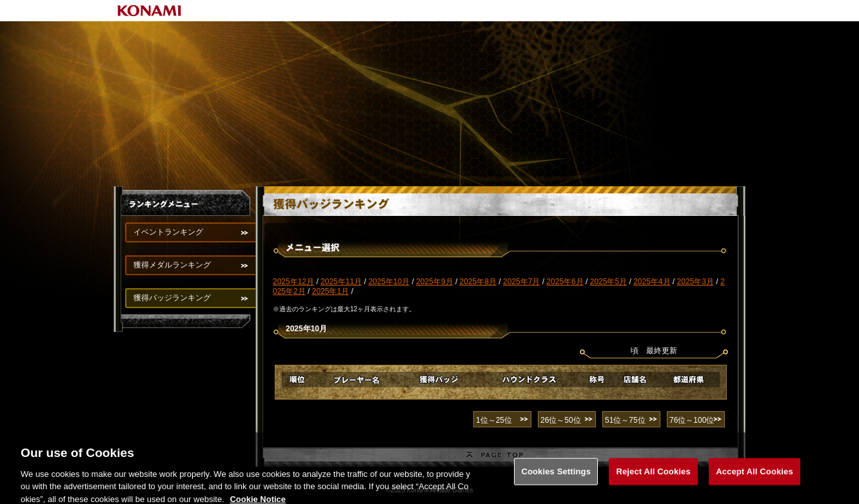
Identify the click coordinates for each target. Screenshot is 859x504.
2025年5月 (608, 282)
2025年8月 (478, 282)
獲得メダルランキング (172, 265)
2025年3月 (696, 282)
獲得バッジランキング (172, 298)
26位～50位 (561, 420)
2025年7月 (521, 282)
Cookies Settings (556, 476)
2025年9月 (434, 282)
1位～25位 (494, 420)
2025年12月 (293, 282)
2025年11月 (341, 282)
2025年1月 (331, 291)
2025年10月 (389, 282)
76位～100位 (692, 420)
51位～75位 (625, 420)
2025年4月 (652, 282)
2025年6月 (565, 282)
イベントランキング (168, 232)
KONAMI (150, 11)
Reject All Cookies (653, 476)
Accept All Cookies (755, 476)
